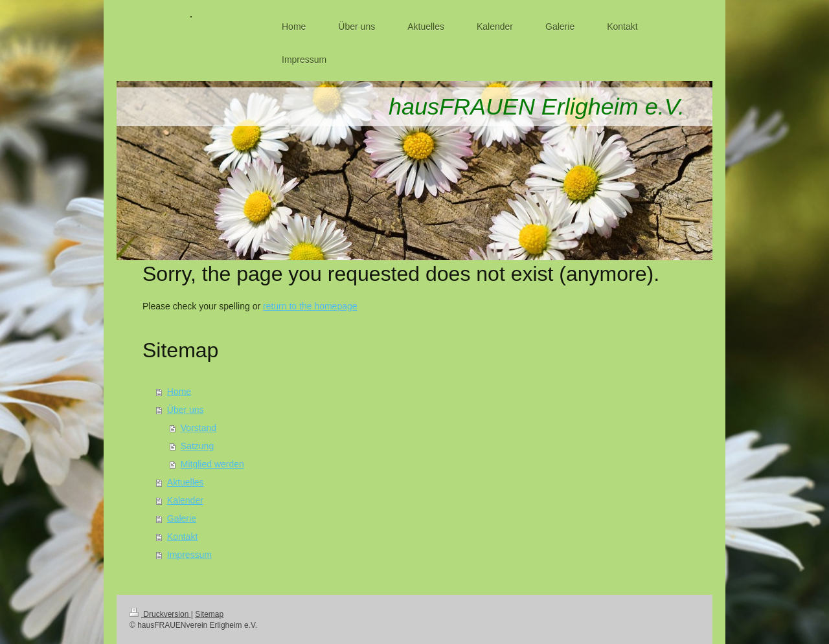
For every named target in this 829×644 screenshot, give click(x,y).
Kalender (185, 500)
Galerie (182, 518)
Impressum (189, 555)
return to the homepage (310, 306)
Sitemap (209, 614)
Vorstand (199, 428)
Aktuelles (186, 482)
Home (179, 392)
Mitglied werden (212, 464)
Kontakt (182, 537)
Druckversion (160, 614)
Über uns (186, 410)
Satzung (197, 446)
